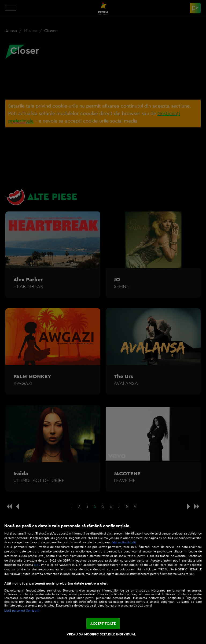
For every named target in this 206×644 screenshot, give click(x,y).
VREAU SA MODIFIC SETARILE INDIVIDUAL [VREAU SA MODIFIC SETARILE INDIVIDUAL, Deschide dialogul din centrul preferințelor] (101, 634)
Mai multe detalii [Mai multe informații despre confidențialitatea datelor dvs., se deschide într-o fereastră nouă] (124, 542)
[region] (103, 581)
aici (37, 565)
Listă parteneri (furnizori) (22, 611)
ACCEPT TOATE (103, 623)
